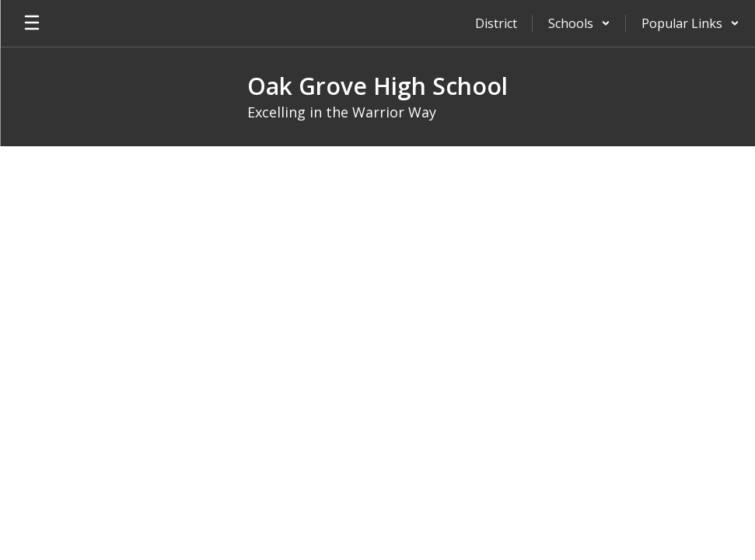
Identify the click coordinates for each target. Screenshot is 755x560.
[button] (579, 23)
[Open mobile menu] (32, 23)
